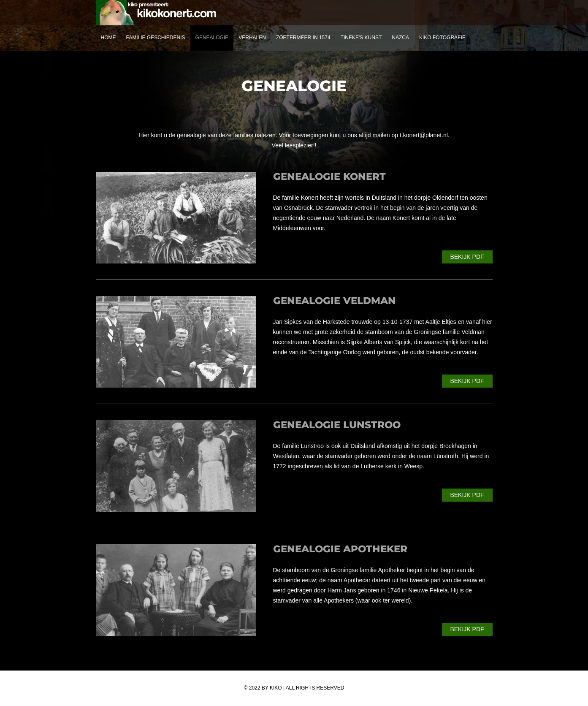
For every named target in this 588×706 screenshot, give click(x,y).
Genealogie (212, 38)
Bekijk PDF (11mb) (467, 497)
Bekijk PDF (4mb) (467, 383)
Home (108, 38)
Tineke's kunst (361, 38)
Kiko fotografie (442, 38)
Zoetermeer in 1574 (303, 38)
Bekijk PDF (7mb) (467, 631)
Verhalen (252, 38)
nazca (400, 38)
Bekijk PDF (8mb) (467, 258)
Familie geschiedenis (156, 38)
